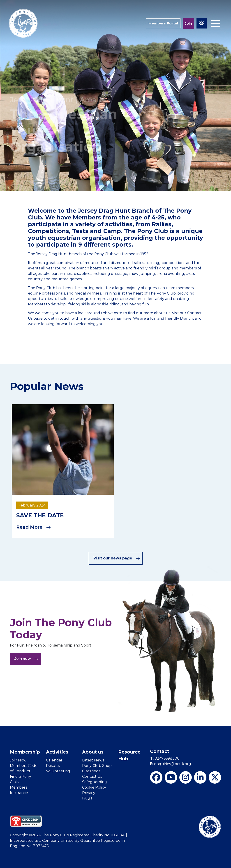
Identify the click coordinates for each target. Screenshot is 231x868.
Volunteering (58, 771)
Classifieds (91, 771)
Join (188, 23)
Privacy (89, 793)
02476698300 (165, 758)
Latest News (93, 760)
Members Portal (163, 23)
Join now (27, 659)
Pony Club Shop (97, 766)
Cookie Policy (94, 787)
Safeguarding (95, 782)
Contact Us (92, 776)
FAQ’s (87, 798)
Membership (25, 752)
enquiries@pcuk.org (171, 764)
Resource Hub (129, 755)
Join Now (18, 760)
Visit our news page (117, 558)
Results (53, 766)
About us (93, 752)
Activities (57, 752)
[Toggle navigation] (216, 23)
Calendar (54, 760)
